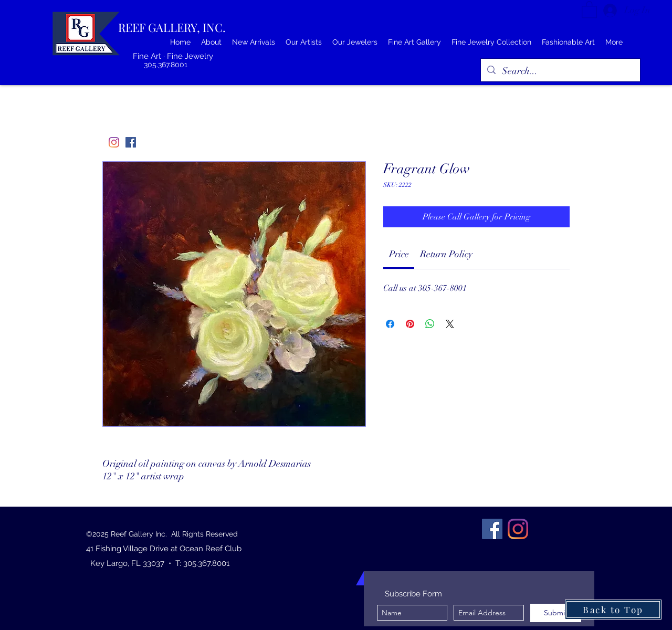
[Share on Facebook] (390, 324)
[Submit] (556, 613)
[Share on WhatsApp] (430, 324)
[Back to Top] (613, 610)
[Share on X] (450, 324)
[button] (589, 9)
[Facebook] (131, 142)
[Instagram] (114, 142)
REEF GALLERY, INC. (172, 27)
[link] (399, 254)
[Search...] (560, 71)
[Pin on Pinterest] (410, 324)
